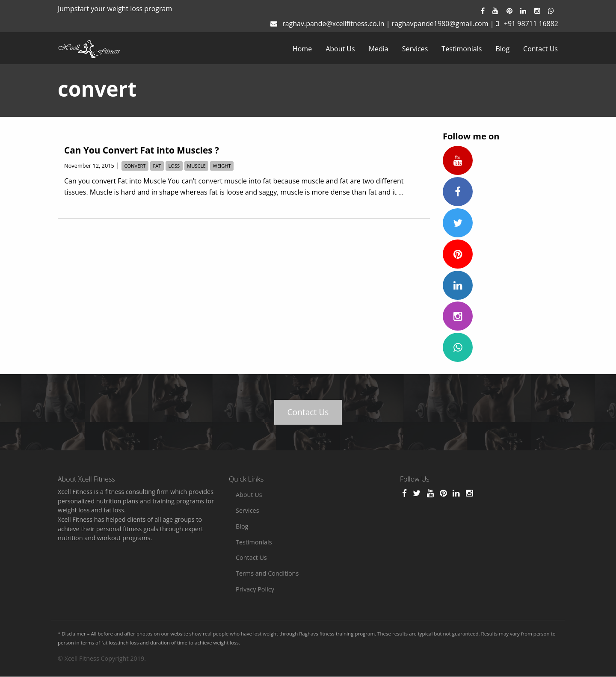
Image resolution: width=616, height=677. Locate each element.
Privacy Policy (255, 589)
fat (157, 166)
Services (415, 49)
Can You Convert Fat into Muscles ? (142, 150)
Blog (502, 49)
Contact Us (540, 49)
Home (302, 49)
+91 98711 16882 (531, 24)
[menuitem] (302, 49)
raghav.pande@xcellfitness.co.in (333, 24)
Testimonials (462, 49)
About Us (340, 49)
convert (135, 166)
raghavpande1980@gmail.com (440, 24)
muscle (196, 166)
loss (174, 166)
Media (379, 49)
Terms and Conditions (267, 573)
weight (222, 166)
